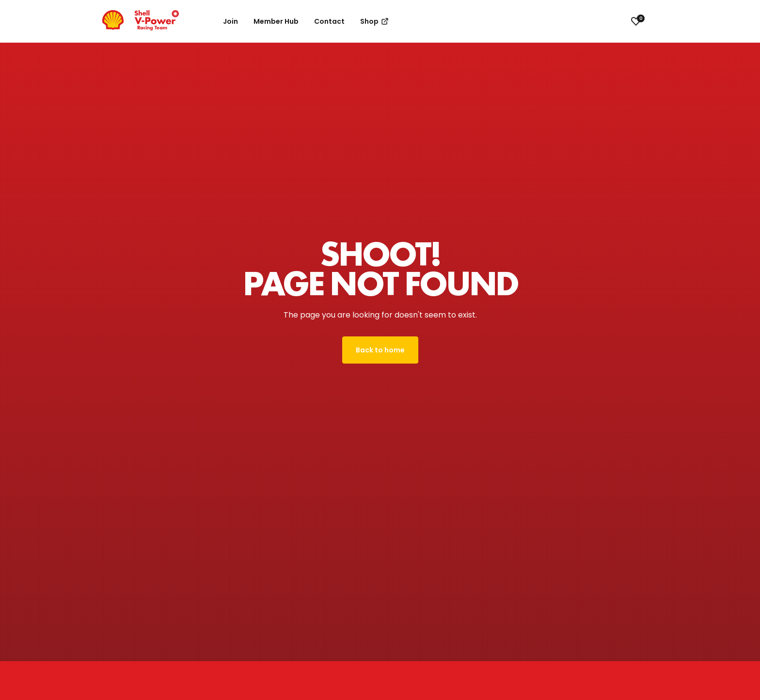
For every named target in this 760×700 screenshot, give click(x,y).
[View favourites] (636, 21)
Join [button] (230, 21)
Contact (329, 21)
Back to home (380, 350)
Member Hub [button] (276, 21)
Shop (375, 21)
